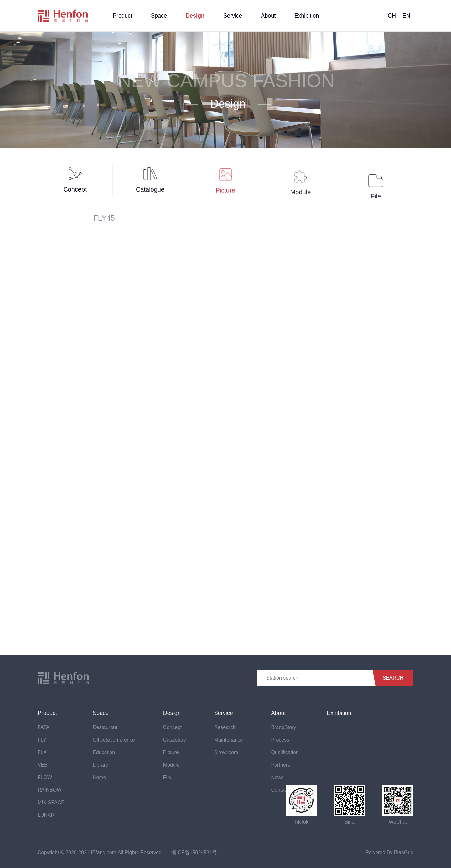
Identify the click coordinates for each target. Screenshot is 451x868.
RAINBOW (49, 790)
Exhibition (307, 16)
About (268, 16)
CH (392, 16)
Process (280, 740)
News (277, 777)
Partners (280, 765)
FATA (44, 727)
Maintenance (229, 740)
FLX (42, 752)
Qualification (285, 752)
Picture (171, 752)
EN (406, 16)
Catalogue (175, 740)
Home (99, 777)
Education (104, 752)
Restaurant (105, 727)
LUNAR (46, 815)
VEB (43, 765)
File (167, 777)
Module (171, 765)
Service (233, 16)
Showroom (226, 752)
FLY (42, 740)
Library (100, 765)
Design (195, 16)
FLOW (45, 777)
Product (122, 16)
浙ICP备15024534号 (194, 853)
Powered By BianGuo (389, 853)
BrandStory (283, 727)
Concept (173, 727)
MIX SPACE (51, 802)
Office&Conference (114, 740)
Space (159, 16)
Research (225, 727)
